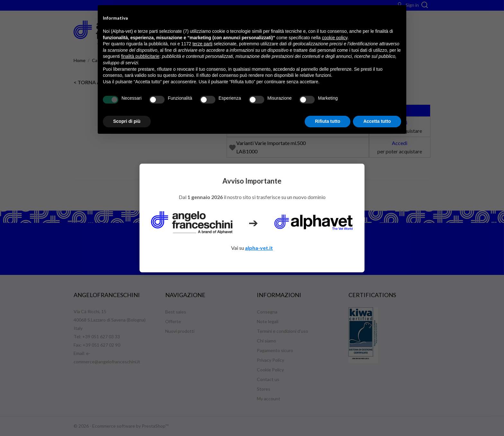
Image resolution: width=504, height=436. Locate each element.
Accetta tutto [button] (377, 121)
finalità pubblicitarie (140, 56)
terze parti (203, 44)
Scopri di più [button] (127, 121)
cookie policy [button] (335, 38)
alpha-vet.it (259, 248)
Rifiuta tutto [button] (328, 121)
